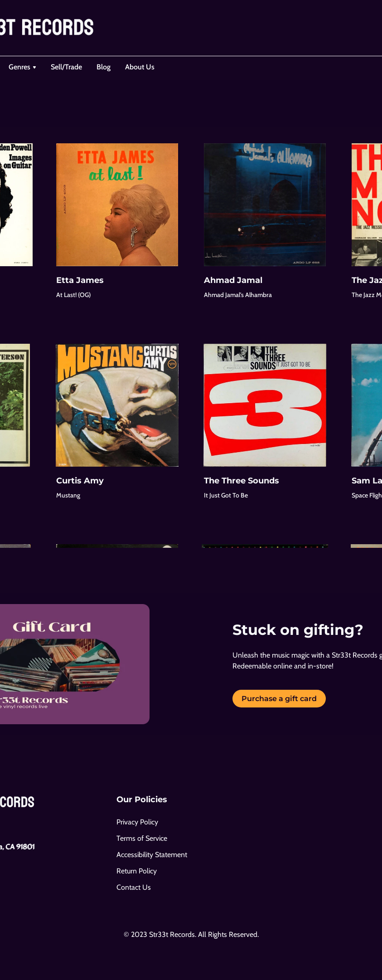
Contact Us (134, 887)
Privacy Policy (137, 822)
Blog (104, 67)
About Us (140, 67)
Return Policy (137, 871)
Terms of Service (142, 838)
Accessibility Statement (152, 855)
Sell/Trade (66, 67)
